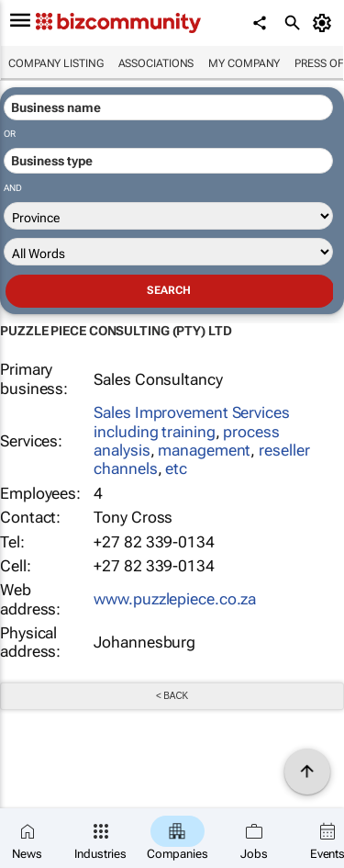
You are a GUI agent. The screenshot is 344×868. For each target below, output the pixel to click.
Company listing (56, 63)
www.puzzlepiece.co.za (175, 599)
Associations (156, 63)
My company (244, 63)
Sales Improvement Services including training (191, 422)
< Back (172, 696)
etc (176, 468)
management (204, 450)
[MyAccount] (325, 23)
